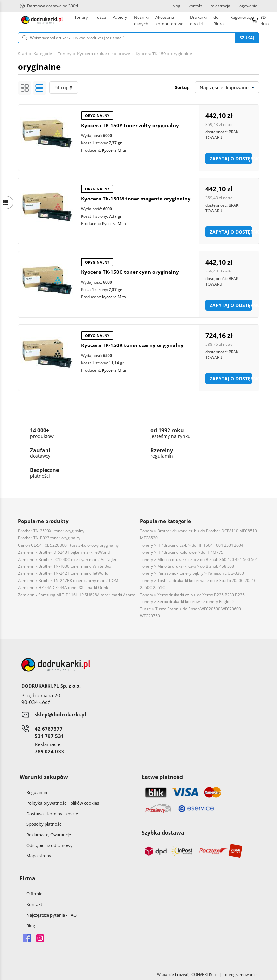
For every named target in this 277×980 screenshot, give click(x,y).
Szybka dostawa (163, 831)
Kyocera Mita (114, 149)
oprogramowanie (242, 973)
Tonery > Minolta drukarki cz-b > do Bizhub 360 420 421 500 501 (199, 558)
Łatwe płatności (163, 776)
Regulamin (37, 791)
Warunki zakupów (44, 776)
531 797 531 (49, 735)
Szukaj (247, 36)
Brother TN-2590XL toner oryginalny (51, 530)
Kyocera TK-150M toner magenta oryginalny (136, 197)
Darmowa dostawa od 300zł (49, 6)
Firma (28, 877)
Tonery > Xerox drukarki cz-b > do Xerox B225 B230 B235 (192, 593)
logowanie (248, 6)
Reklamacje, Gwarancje (49, 833)
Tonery (81, 20)
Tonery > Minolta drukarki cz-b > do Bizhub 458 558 (187, 565)
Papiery (120, 20)
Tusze (100, 20)
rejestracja (220, 6)
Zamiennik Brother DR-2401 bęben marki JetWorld (64, 551)
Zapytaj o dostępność (231, 157)
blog (176, 6)
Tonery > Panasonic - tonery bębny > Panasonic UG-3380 (192, 572)
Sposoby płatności (44, 823)
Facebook (27, 937)
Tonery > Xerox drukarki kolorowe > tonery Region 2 (187, 600)
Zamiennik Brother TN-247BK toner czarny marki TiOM (68, 579)
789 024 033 (49, 750)
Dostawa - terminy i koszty (52, 812)
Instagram (40, 937)
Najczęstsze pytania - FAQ (51, 914)
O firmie (34, 892)
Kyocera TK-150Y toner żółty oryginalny (130, 124)
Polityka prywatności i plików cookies (63, 802)
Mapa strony (39, 854)
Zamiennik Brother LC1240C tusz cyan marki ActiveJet (67, 558)
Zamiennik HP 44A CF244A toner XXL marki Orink (63, 586)
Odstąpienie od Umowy (49, 844)
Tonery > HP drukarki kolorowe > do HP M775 (182, 551)
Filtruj (64, 86)
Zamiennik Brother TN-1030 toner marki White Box (65, 565)
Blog (31, 924)
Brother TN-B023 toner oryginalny (49, 537)
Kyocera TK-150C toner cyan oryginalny (130, 271)
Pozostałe (181, 20)
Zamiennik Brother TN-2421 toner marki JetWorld (63, 572)
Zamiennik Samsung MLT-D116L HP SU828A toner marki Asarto (77, 593)
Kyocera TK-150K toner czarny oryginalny (132, 344)
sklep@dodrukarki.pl (61, 713)
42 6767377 (49, 727)
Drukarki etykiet (150, 20)
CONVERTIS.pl (204, 973)
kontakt (195, 6)
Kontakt (34, 903)
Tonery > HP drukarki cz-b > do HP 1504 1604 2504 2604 (192, 544)
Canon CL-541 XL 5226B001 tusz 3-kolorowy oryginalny (68, 544)
